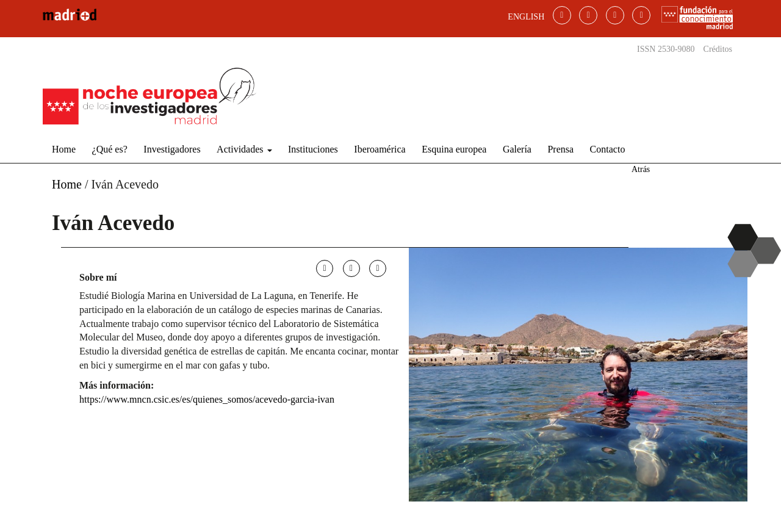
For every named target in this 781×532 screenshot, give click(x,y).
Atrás (641, 169)
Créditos (718, 49)
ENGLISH (526, 17)
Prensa (560, 149)
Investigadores (172, 149)
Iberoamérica (380, 149)
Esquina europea (454, 149)
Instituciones (313, 149)
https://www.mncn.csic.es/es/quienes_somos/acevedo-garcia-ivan (207, 399)
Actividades (244, 149)
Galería (517, 149)
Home (64, 149)
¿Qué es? (110, 149)
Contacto (608, 149)
